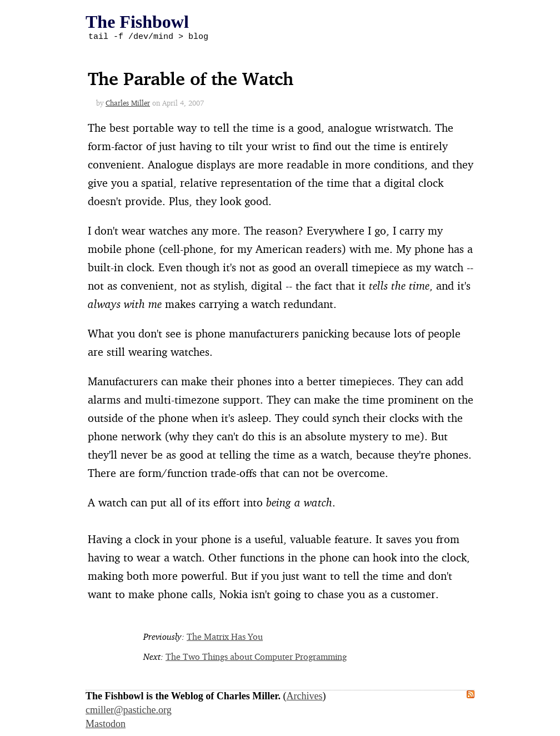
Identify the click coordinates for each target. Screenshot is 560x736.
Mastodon (106, 725)
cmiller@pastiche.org (129, 712)
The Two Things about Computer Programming (256, 658)
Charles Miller (128, 105)
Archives (305, 698)
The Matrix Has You (225, 638)
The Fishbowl (137, 22)
